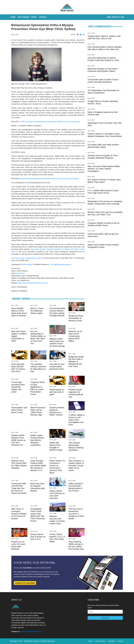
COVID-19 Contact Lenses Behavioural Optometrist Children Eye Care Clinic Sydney (50, 122)
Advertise (112, 641)
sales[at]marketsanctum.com (31, 632)
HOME (13, 17)
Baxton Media (27, 264)
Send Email (20, 273)
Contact (121, 641)
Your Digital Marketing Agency (60, 264)
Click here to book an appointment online (26, 258)
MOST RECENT (24, 17)
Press (34, 17)
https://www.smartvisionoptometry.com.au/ (33, 283)
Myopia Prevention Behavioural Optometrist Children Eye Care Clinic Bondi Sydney (49, 179)
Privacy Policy (100, 641)
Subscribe (105, 618)
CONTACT (43, 17)
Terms (90, 641)
